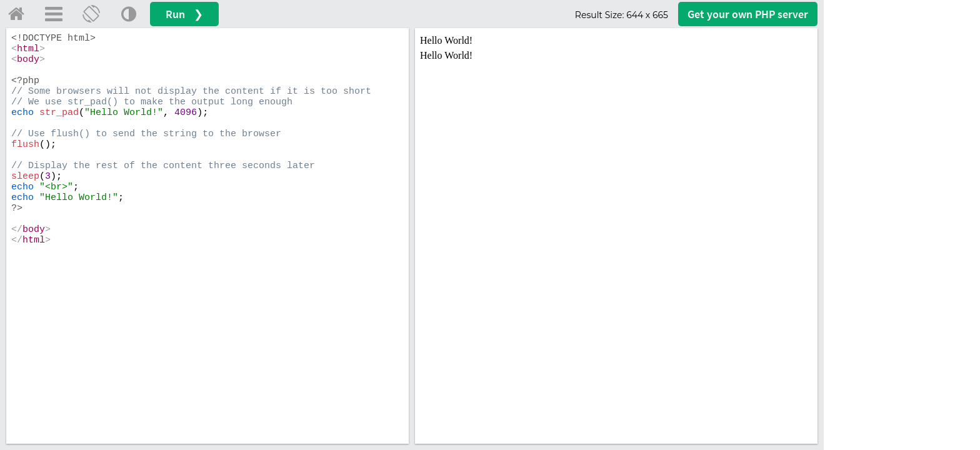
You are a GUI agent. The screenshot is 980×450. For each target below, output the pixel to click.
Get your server (748, 14)
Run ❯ (184, 14)
